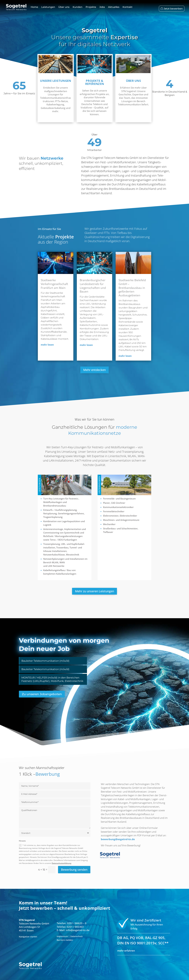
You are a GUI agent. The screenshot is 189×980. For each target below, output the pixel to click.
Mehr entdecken (94, 370)
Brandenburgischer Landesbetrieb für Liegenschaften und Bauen (93, 286)
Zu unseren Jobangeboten (42, 694)
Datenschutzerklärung (61, 863)
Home (34, 7)
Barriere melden (65, 940)
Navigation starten (28, 936)
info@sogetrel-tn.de (78, 930)
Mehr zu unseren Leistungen (94, 591)
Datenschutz (76, 936)
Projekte (91, 7)
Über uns (64, 7)
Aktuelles (114, 7)
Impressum (62, 936)
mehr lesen (47, 345)
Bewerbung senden (74, 869)
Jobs (102, 7)
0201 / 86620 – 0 (77, 923)
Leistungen (48, 7)
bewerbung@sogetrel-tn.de (118, 839)
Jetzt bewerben (173, 8)
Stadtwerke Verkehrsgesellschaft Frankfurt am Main (54, 284)
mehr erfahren (126, 950)
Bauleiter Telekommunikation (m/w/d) (45, 661)
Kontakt (128, 7)
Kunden (78, 7)
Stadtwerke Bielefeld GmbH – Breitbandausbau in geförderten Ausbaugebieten (132, 288)
